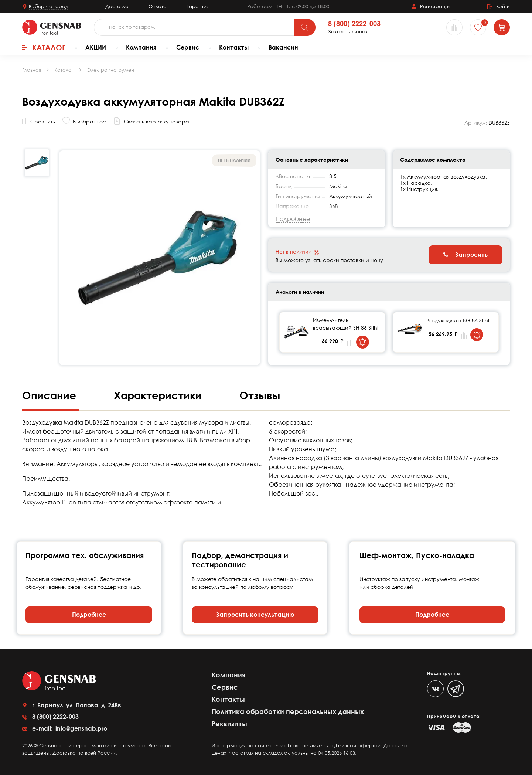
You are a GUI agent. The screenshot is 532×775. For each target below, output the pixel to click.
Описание (51, 395)
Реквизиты (229, 724)
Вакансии (283, 47)
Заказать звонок (348, 32)
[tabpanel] (332, 332)
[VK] (435, 689)
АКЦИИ (96, 47)
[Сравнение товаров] (454, 27)
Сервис (188, 47)
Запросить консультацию (255, 615)
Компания (141, 47)
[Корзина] (502, 27)
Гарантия (198, 6)
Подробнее (89, 615)
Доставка (117, 6)
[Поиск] (305, 27)
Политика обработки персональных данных (288, 711)
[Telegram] (456, 689)
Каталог (44, 47)
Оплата (158, 6)
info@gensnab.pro (81, 728)
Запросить (465, 255)
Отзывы (260, 395)
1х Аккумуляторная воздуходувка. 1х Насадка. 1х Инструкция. (444, 183)
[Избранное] (478, 27)
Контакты (234, 47)
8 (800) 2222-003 (354, 24)
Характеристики (159, 395)
